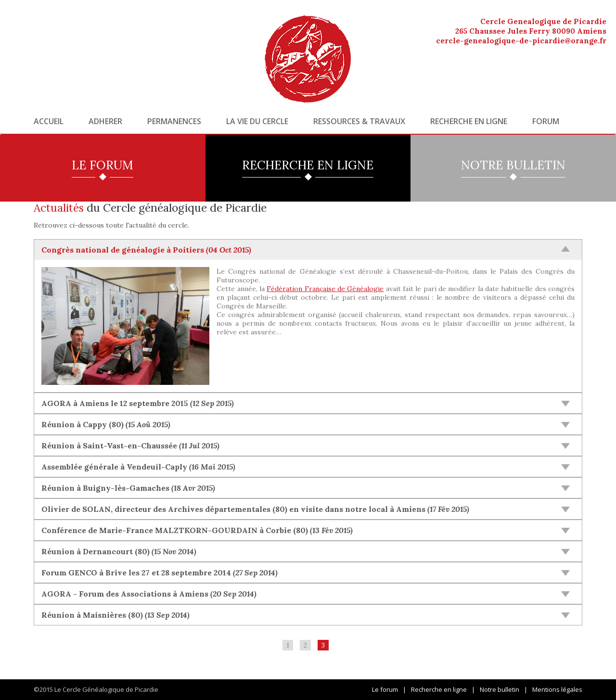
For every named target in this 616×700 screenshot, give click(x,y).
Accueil (49, 121)
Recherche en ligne (469, 121)
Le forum (385, 689)
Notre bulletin (500, 689)
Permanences (174, 121)
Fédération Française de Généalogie (325, 289)
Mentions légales (557, 689)
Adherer (105, 121)
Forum (546, 121)
